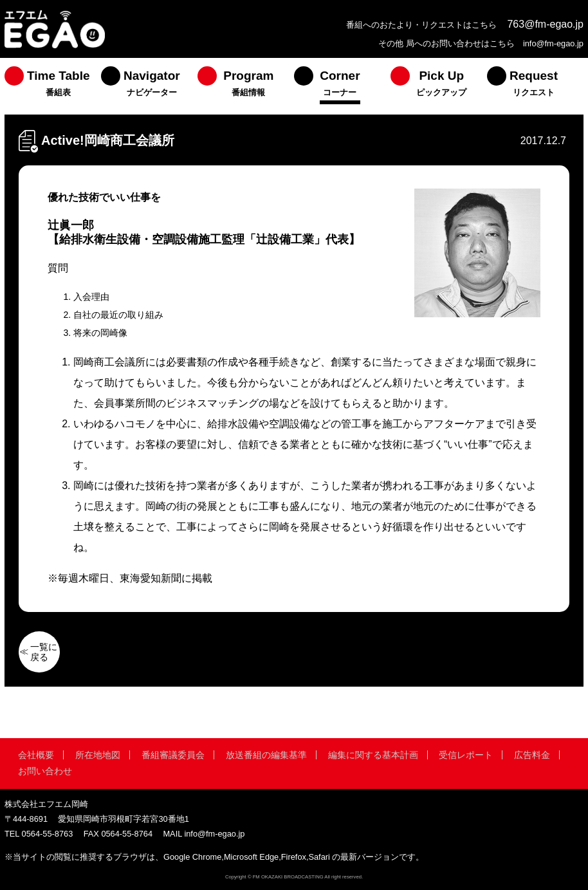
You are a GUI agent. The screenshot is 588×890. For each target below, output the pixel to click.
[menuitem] (53, 86)
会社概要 (36, 755)
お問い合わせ (45, 771)
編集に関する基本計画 (373, 755)
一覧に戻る (44, 652)
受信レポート (466, 755)
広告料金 (532, 755)
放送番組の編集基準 (266, 755)
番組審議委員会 (173, 755)
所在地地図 (98, 755)
